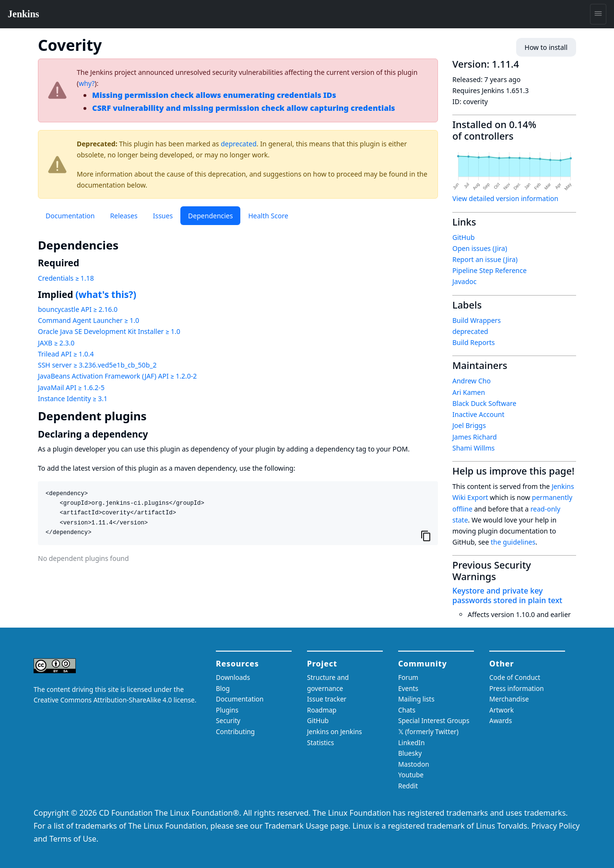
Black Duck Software (484, 403)
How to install (546, 47)
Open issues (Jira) (480, 248)
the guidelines (513, 542)
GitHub (464, 237)
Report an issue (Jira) (485, 259)
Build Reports (473, 342)
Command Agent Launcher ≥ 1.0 (89, 320)
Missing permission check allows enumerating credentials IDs (214, 95)
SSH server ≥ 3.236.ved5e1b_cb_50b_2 (97, 365)
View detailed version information (505, 198)
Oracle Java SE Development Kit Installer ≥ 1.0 (109, 331)
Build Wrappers (477, 320)
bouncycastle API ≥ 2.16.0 (78, 309)
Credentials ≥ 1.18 (66, 278)
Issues (163, 216)
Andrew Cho (472, 381)
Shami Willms (473, 448)
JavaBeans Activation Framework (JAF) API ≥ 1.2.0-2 (117, 376)
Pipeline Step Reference (490, 270)
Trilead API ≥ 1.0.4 (66, 354)
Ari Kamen (469, 392)
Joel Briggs (469, 425)
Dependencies (210, 216)
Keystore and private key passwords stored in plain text (507, 595)
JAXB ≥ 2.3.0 (56, 343)
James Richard (475, 437)
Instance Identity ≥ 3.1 (73, 398)
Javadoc (464, 281)
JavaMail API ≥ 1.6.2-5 (71, 387)
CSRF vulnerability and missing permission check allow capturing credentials (244, 108)
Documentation (70, 216)
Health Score (268, 216)
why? (87, 83)
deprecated (239, 144)
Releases (124, 216)
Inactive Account (478, 414)
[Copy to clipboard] (426, 536)
